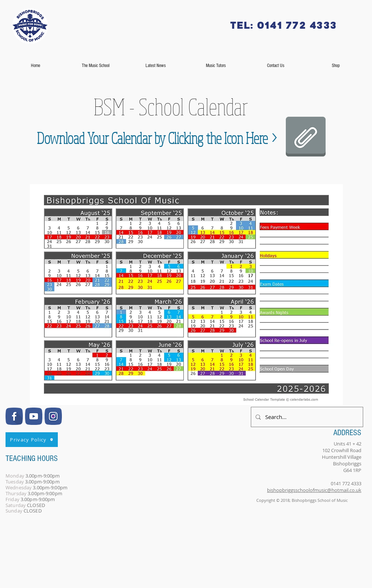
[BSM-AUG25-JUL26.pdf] (306, 138)
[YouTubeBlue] (34, 416)
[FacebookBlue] (14, 416)
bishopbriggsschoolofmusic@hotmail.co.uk (314, 490)
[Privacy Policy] (32, 440)
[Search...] (306, 417)
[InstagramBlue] (53, 416)
